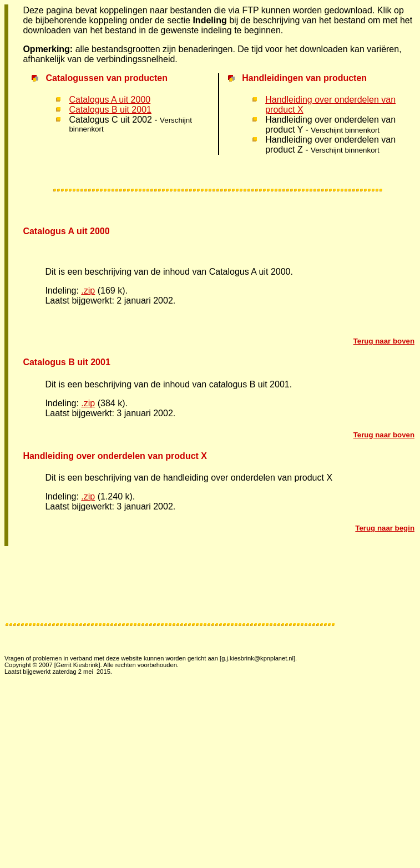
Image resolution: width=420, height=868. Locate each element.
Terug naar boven (384, 341)
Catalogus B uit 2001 (110, 110)
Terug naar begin (385, 528)
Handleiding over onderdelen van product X (115, 456)
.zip (88, 291)
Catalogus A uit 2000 (110, 100)
